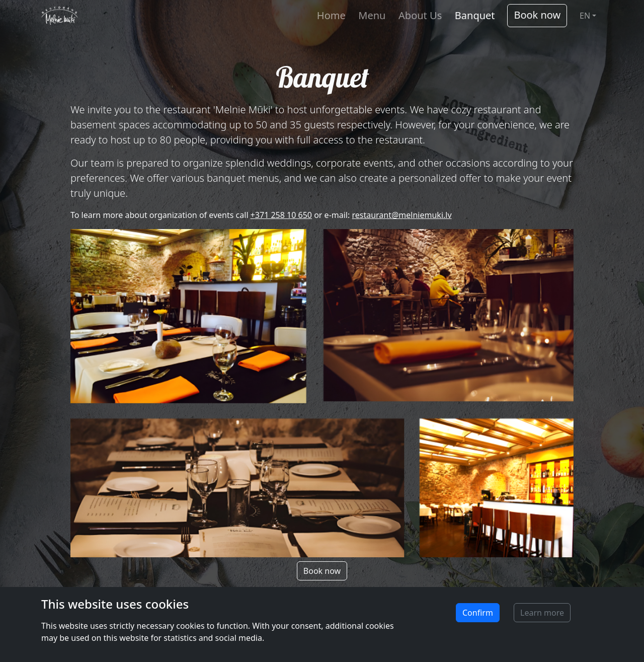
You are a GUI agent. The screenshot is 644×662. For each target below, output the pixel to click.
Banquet (475, 15)
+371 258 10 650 (281, 215)
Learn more (542, 613)
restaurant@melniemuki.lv (401, 215)
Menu (372, 15)
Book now (537, 15)
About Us (420, 15)
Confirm (478, 613)
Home (331, 15)
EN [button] (585, 16)
